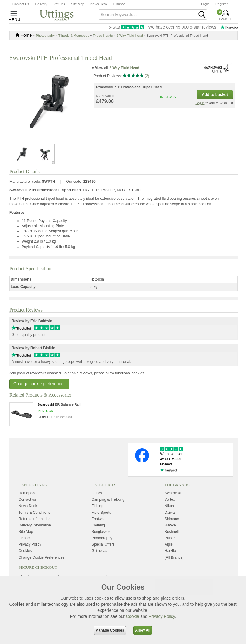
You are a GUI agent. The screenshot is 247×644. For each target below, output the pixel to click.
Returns (59, 4)
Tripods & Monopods (74, 36)
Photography (45, 36)
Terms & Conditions (34, 528)
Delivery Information (35, 541)
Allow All (143, 630)
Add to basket (215, 111)
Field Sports (101, 528)
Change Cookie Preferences (42, 573)
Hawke (170, 541)
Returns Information (35, 535)
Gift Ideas (99, 567)
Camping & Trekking (108, 516)
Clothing (98, 541)
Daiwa (170, 528)
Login (205, 4)
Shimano (172, 535)
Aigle (169, 560)
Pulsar (170, 554)
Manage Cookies (110, 630)
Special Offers (103, 560)
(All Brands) (174, 573)
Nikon (169, 522)
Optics (97, 509)
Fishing (97, 522)
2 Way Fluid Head (130, 36)
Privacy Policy (162, 616)
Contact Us (21, 4)
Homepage (28, 509)
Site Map (78, 4)
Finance (119, 4)
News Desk (99, 4)
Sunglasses (101, 547)
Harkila (170, 567)
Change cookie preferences (39, 400)
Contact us (27, 516)
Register (222, 4)
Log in (200, 119)
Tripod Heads (103, 36)
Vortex (170, 516)
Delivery (41, 4)
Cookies (25, 567)
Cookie (133, 616)
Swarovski (173, 509)
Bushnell (172, 547)
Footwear (99, 535)
